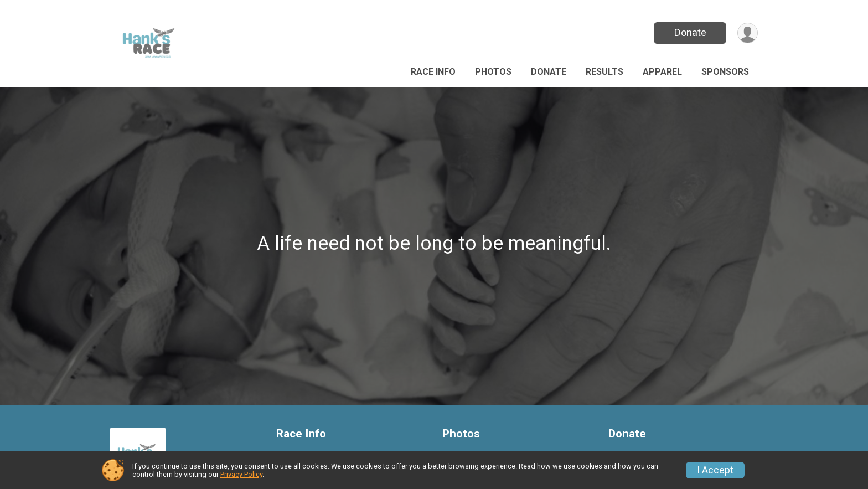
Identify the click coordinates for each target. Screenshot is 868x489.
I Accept (715, 470)
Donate (690, 32)
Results (604, 72)
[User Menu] (748, 33)
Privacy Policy (241, 474)
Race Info (433, 72)
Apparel (662, 72)
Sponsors (725, 72)
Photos (493, 72)
